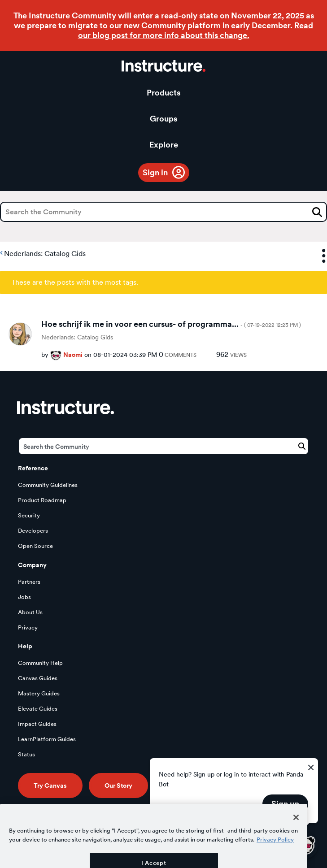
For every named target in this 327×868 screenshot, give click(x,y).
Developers (33, 531)
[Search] (163, 212)
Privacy (28, 627)
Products (163, 93)
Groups (163, 119)
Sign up (285, 804)
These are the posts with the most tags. (75, 282)
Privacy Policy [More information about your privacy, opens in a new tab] (275, 856)
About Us (30, 612)
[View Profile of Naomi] (73, 354)
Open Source (35, 546)
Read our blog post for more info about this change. (196, 30)
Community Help (40, 663)
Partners (29, 582)
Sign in (155, 172)
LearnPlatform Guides (47, 739)
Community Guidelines (48, 485)
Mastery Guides (39, 693)
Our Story (118, 786)
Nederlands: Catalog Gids (45, 254)
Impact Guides (37, 724)
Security (29, 515)
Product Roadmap (42, 500)
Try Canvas (50, 786)
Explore (164, 145)
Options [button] (316, 256)
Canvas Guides (38, 678)
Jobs (24, 597)
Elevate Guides (38, 709)
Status (26, 754)
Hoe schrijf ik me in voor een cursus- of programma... (171, 324)
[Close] (296, 834)
